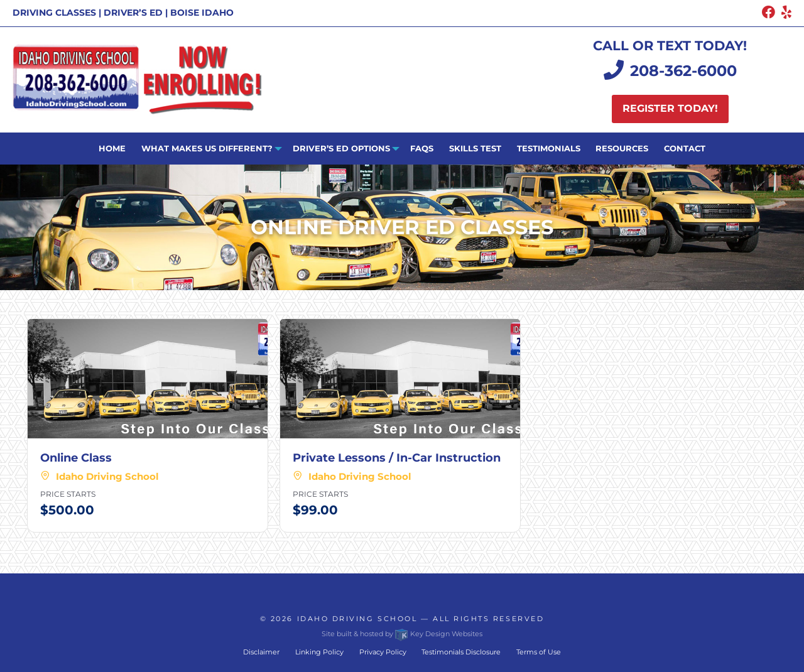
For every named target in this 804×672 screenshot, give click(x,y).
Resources (622, 148)
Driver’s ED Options (341, 148)
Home (112, 148)
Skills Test (475, 148)
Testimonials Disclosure (461, 652)
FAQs (422, 148)
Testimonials (549, 148)
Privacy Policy (383, 652)
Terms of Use (539, 652)
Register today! (670, 108)
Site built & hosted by (402, 634)
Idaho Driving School (357, 619)
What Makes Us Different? (207, 148)
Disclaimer (261, 652)
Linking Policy (319, 652)
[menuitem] (112, 149)
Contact (685, 148)
